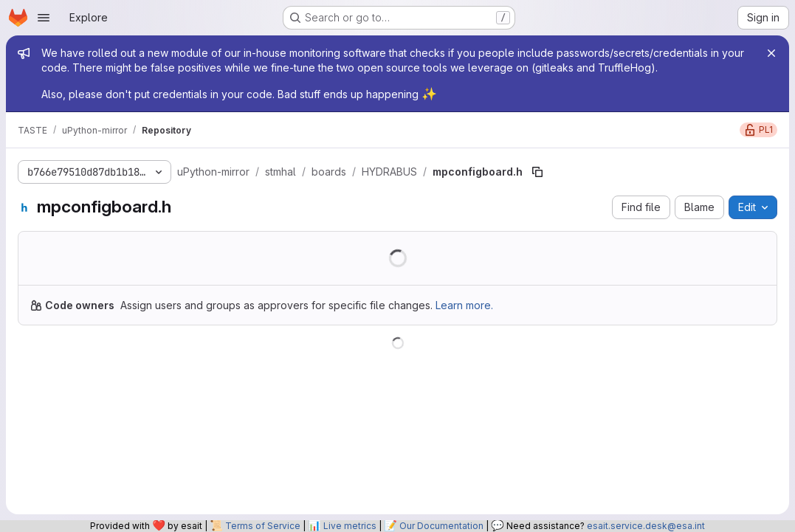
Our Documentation (441, 526)
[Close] (771, 53)
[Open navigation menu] (44, 18)
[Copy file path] (537, 172)
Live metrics (350, 526)
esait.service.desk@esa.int (646, 526)
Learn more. (464, 305)
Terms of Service (263, 526)
